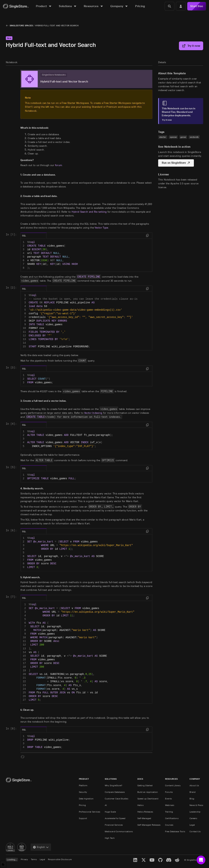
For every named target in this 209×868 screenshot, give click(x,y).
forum (58, 165)
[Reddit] (177, 860)
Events (168, 799)
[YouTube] (152, 860)
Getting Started (145, 785)
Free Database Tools (175, 831)
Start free (197, 6)
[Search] (169, 6)
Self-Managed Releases (149, 825)
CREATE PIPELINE (89, 277)
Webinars (170, 805)
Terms (34, 859)
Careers (193, 818)
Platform (83, 785)
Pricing (82, 805)
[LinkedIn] (135, 860)
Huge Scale (110, 812)
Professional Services (90, 812)
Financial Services (114, 825)
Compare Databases (115, 792)
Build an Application (148, 792)
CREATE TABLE (36, 417)
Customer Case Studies (117, 799)
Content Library (173, 785)
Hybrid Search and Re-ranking (89, 212)
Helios (140, 805)
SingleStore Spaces (21, 25)
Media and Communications (119, 831)
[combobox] (41, 847)
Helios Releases (145, 812)
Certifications (172, 818)
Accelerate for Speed (115, 818)
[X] (144, 860)
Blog (192, 799)
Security (83, 792)
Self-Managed (144, 818)
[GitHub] (160, 860)
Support (83, 818)
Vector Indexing (93, 413)
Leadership (195, 812)
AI (106, 805)
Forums (169, 792)
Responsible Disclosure (60, 859)
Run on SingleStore (178, 163)
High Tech (110, 838)
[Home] (16, 6)
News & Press (196, 805)
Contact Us (195, 831)
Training (169, 812)
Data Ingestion (86, 799)
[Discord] (169, 860)
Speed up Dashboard (148, 799)
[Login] (181, 6)
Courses (169, 825)
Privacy (24, 859)
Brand (193, 792)
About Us (194, 785)
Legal (192, 825)
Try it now (191, 46)
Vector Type (101, 228)
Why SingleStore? (114, 785)
